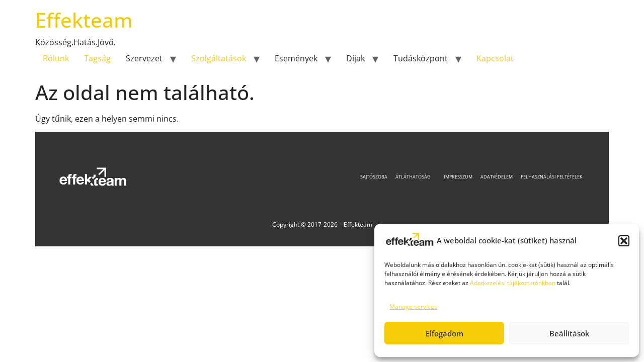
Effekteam (84, 20)
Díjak (355, 58)
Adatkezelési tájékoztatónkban (513, 283)
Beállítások (569, 333)
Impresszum (458, 177)
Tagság (97, 58)
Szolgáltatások (219, 58)
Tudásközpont (421, 58)
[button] (624, 241)
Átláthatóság (416, 177)
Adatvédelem (497, 177)
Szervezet (144, 58)
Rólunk (56, 58)
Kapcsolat (495, 58)
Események (296, 58)
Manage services (413, 306)
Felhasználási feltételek (552, 177)
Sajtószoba (374, 177)
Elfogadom (445, 333)
